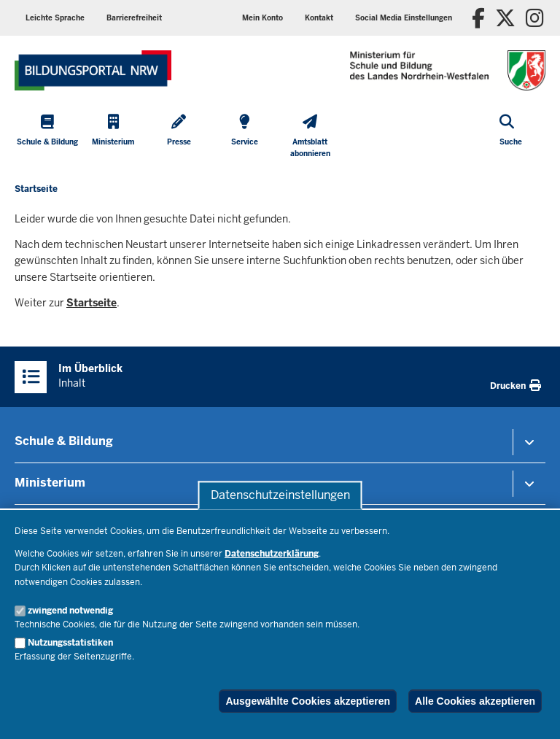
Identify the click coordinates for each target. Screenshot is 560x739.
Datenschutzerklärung (272, 554)
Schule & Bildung (64, 441)
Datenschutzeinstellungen (280, 495)
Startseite (92, 303)
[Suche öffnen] (511, 138)
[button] (404, 18)
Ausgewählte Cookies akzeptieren (308, 701)
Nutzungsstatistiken (70, 643)
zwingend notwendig (70, 611)
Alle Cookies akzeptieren (475, 701)
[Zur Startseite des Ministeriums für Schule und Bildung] (93, 70)
